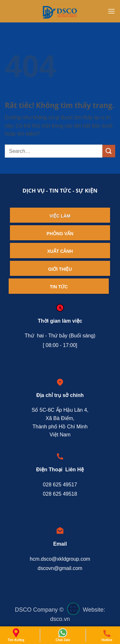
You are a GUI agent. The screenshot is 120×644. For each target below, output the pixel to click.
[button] (111, 11)
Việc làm (60, 216)
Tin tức (59, 287)
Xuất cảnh (60, 251)
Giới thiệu (60, 269)
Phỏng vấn (60, 234)
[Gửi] (109, 151)
